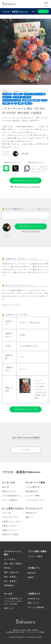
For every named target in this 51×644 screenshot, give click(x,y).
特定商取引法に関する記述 (15, 632)
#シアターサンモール (22, 97)
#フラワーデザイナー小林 (34, 94)
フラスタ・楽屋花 (35, 556)
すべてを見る (10, 559)
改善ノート (30, 517)
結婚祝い (31, 577)
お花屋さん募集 (26, 630)
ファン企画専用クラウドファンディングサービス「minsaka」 (13, 601)
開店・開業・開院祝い (13, 564)
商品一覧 (6, 487)
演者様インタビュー (10, 530)
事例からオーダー (9, 491)
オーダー (43, 11)
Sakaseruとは (31, 513)
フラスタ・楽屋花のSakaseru (15, 12)
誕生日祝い (32, 573)
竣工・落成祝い (11, 581)
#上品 (44, 100)
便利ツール (9, 608)
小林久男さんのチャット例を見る (26, 187)
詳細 (27, 91)
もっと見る (26, 450)
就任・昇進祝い (11, 577)
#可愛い (6, 103)
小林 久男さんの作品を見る (31, 231)
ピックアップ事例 (33, 496)
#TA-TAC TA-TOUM (12, 100)
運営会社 (16, 630)
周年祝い (8, 568)
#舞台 (21, 103)
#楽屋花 (36, 100)
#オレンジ (7, 97)
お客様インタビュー (10, 526)
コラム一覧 (6, 513)
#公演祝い (18, 94)
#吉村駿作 (27, 100)
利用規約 (35, 630)
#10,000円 (7, 94)
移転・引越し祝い (12, 572)
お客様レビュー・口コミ (12, 521)
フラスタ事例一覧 (33, 487)
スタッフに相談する (10, 500)
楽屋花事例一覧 (32, 491)
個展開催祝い (10, 585)
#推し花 (28, 103)
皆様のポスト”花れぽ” (11, 534)
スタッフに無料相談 (36, 607)
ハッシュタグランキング (35, 500)
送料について (33, 603)
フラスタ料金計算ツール (12, 496)
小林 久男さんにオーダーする (26, 181)
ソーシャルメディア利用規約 (35, 632)
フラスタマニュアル (10, 517)
